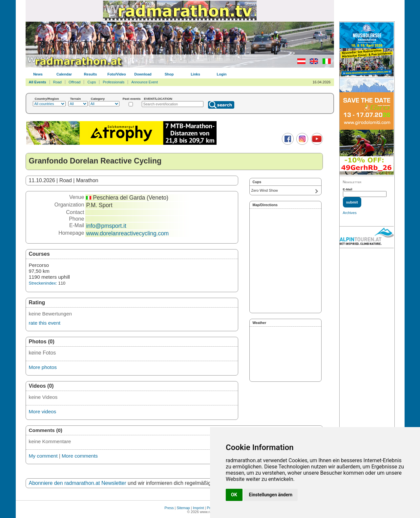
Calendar (64, 74)
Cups (92, 82)
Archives (350, 213)
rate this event (45, 323)
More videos (43, 411)
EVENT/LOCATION (158, 99)
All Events (38, 82)
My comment (43, 456)
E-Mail (348, 189)
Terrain (76, 99)
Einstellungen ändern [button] (271, 495)
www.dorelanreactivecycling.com (127, 233)
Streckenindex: (43, 283)
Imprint (199, 508)
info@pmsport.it (106, 226)
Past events (132, 99)
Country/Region (47, 99)
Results (91, 74)
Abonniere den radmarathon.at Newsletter (78, 483)
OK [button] (234, 495)
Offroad (75, 82)
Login (222, 74)
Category (98, 99)
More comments (80, 456)
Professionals (114, 82)
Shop (169, 74)
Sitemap (183, 508)
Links (195, 74)
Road (57, 82)
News (38, 74)
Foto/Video (117, 74)
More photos (43, 367)
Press (169, 508)
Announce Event (145, 82)
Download (143, 74)
